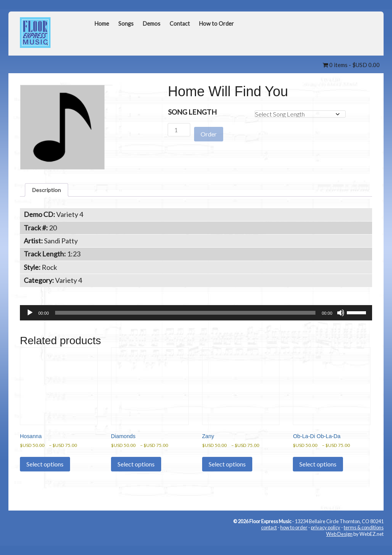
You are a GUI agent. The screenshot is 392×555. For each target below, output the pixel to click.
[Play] (30, 316)
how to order (294, 538)
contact (269, 538)
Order (209, 130)
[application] (196, 316)
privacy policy (326, 538)
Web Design (339, 544)
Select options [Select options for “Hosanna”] (45, 474)
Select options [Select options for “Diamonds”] (136, 474)
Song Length (192, 112)
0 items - (351, 65)
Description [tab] (50, 191)
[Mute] (341, 316)
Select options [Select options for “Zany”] (227, 474)
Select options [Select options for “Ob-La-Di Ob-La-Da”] (318, 474)
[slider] (185, 316)
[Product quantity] (179, 130)
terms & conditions (364, 538)
